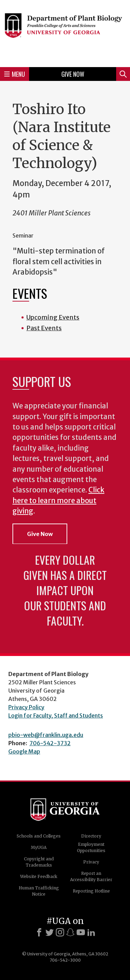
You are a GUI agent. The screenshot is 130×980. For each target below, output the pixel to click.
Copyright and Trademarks (39, 862)
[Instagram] (60, 932)
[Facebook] (39, 932)
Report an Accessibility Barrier (91, 876)
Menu (15, 74)
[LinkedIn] (91, 932)
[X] (50, 932)
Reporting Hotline (91, 891)
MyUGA (39, 847)
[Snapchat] (70, 932)
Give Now (73, 74)
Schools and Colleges (39, 836)
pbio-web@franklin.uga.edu (46, 735)
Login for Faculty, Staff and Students (56, 715)
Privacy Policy (26, 707)
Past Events (44, 328)
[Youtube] (81, 932)
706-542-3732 (50, 743)
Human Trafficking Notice (39, 891)
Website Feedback (39, 876)
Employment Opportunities (91, 847)
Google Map (24, 751)
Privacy (91, 862)
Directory (91, 836)
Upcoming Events (53, 317)
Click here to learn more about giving (58, 501)
